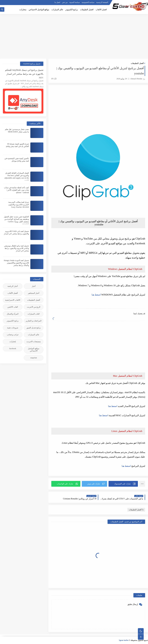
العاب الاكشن (13, 307)
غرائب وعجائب (13, 335)
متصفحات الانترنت (34, 342)
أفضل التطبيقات (137, 63)
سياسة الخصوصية (88, 2)
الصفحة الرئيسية (102, 2)
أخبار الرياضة (13, 286)
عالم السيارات (57, 10)
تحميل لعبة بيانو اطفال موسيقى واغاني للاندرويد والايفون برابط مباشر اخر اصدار (16, 248)
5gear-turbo (124, 640)
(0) (54, 79)
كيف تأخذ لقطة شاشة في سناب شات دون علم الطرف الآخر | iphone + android (16, 190)
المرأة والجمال (13, 314)
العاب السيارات (34, 314)
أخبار (34, 286)
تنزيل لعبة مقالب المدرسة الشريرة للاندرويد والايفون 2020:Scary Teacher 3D (19, 205)
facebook (13, 348)
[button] (123, 484)
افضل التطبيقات (87, 10)
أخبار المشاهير (34, 293)
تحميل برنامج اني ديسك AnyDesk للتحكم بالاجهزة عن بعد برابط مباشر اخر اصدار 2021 (24, 74)
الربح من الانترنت (34, 307)
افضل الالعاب (101, 10)
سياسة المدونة (75, 2)
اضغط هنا (96, 295)
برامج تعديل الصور (34, 328)
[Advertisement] (74, 36)
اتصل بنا (57, 2)
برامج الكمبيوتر (72, 10)
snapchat (34, 358)
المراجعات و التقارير (34, 321)
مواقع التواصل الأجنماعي (34, 350)
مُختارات (13, 342)
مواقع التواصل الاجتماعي (39, 10)
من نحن (65, 2)
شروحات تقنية (13, 328)
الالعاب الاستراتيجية (13, 300)
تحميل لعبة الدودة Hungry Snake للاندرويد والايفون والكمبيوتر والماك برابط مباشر (16, 263)
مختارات (23, 10)
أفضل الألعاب (13, 293)
